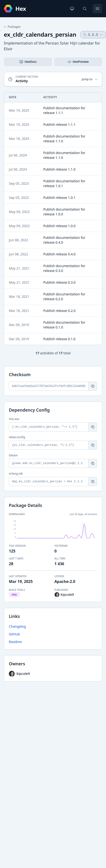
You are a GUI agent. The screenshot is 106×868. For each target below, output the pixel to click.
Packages (12, 27)
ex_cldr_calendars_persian (40, 34)
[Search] (85, 9)
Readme (15, 642)
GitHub (14, 634)
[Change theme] (72, 9)
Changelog (17, 626)
